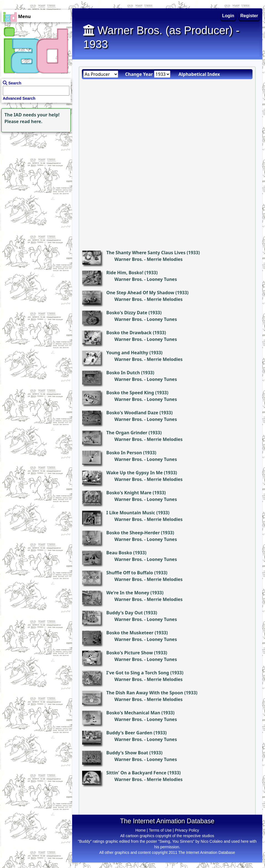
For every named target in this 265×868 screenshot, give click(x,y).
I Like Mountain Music (131, 513)
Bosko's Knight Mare (129, 493)
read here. (31, 121)
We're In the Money (128, 593)
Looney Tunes (162, 279)
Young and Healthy (127, 353)
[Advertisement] (35, 168)
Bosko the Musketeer (130, 633)
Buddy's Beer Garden (129, 733)
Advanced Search (19, 98)
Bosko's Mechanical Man (133, 713)
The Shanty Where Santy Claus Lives (146, 253)
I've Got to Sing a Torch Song (138, 673)
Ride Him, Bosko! (125, 273)
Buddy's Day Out (125, 613)
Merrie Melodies (165, 259)
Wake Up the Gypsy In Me (134, 473)
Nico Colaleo (212, 841)
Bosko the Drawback (129, 333)
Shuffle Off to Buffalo (130, 573)
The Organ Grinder (127, 433)
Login (228, 16)
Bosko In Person (124, 453)
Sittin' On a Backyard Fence (136, 773)
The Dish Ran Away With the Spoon (145, 693)
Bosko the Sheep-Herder (133, 533)
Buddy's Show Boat (127, 753)
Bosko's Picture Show (130, 653)
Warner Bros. (129, 259)
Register (249, 16)
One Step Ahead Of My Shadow (140, 293)
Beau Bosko (119, 553)
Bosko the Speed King (130, 393)
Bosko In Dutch (123, 373)
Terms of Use (160, 830)
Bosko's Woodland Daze (132, 413)
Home (141, 830)
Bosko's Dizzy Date (127, 313)
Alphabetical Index (199, 74)
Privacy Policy (187, 830)
